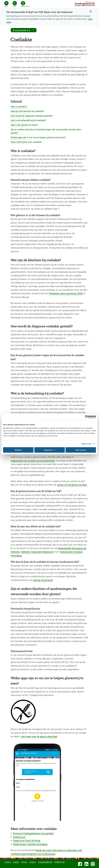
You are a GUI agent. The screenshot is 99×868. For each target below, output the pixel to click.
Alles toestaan (81, 450)
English (16, 862)
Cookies (33, 862)
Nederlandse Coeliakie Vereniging (30, 844)
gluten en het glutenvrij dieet (72, 485)
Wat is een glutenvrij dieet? (24, 125)
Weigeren (18, 450)
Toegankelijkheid (45, 862)
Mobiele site (59, 862)
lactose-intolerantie (43, 580)
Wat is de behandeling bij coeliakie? (28, 120)
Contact (8, 862)
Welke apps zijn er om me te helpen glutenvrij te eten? (38, 137)
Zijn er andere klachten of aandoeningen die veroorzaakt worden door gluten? (46, 131)
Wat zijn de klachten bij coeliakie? (27, 111)
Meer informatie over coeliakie (26, 142)
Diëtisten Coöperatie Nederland (37, 552)
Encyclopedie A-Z (24, 30)
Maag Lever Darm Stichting (27, 840)
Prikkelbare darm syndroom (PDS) (66, 293)
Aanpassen (50, 450)
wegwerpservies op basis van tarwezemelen (33, 461)
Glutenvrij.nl (19, 837)
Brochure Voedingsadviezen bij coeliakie (33, 833)
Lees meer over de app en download (39, 736)
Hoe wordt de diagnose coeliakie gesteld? (32, 116)
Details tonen (86, 444)
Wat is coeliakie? (19, 106)
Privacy (24, 862)
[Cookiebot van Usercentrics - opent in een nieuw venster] (87, 417)
